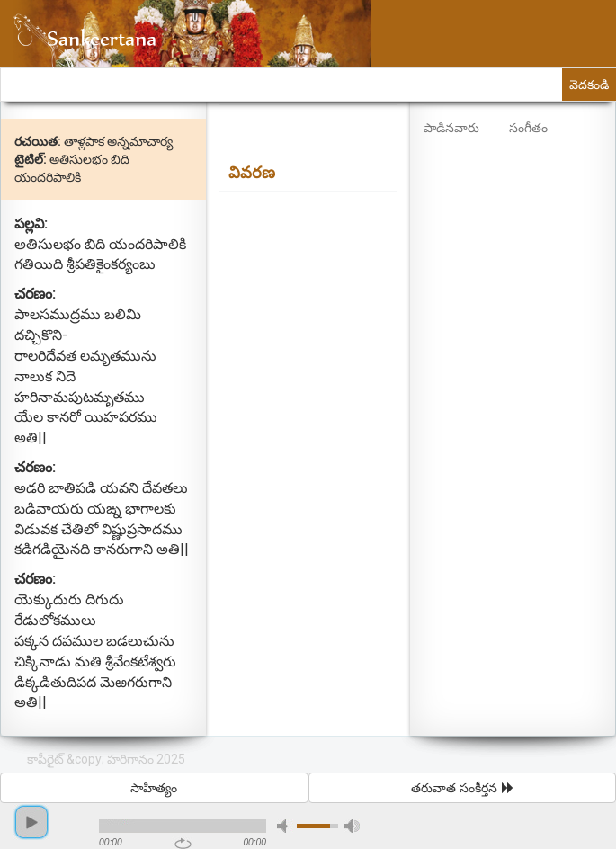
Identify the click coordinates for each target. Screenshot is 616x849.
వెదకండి (589, 85)
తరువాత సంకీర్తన (462, 788)
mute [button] (285, 826)
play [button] (31, 822)
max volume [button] (352, 826)
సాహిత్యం (154, 788)
